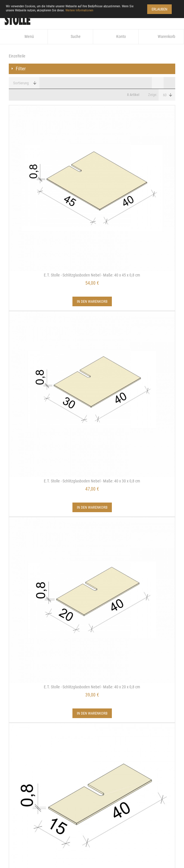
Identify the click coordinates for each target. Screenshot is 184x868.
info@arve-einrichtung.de (38, 815)
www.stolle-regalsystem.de (40, 807)
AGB (12, 730)
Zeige (152, 95)
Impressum (19, 691)
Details (51, 464)
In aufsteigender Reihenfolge (46, 83)
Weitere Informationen (79, 10)
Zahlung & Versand (27, 710)
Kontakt (17, 681)
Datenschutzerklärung (31, 701)
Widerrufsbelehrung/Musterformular (45, 720)
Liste (169, 83)
